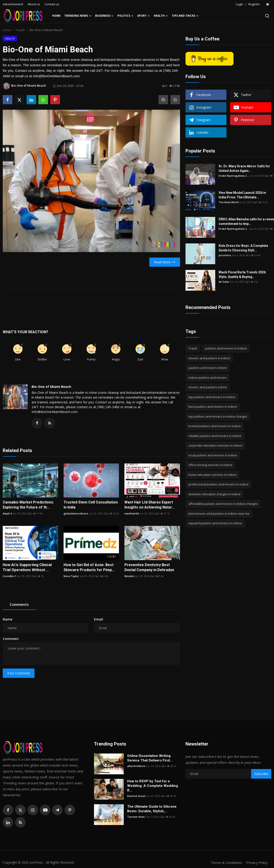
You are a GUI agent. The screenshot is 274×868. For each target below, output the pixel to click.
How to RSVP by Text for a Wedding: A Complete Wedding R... (153, 786)
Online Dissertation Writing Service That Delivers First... (150, 758)
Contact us (52, 4)
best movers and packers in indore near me (219, 514)
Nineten (129, 576)
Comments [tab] (19, 604)
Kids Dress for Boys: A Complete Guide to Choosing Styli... (243, 248)
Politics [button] (125, 16)
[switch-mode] (268, 4)
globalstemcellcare (76, 513)
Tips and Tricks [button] (185, 16)
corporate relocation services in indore (215, 445)
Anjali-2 (7, 513)
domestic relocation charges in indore (215, 494)
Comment (11, 639)
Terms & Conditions (226, 863)
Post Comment (19, 673)
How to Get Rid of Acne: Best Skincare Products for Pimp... (89, 567)
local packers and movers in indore (213, 455)
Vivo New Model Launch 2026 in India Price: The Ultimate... (242, 195)
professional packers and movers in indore (219, 484)
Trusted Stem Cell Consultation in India (91, 505)
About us (34, 4)
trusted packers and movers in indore (215, 426)
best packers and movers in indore (213, 407)
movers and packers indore (208, 387)
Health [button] (161, 16)
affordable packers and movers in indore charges (223, 504)
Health (20, 30)
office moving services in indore (210, 465)
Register (254, 4)
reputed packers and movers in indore (215, 523)
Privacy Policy (257, 863)
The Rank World (229, 202)
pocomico (225, 255)
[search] (267, 16)
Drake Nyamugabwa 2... (234, 176)
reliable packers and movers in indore (215, 436)
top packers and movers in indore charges (218, 416)
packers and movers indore (208, 368)
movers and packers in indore (209, 358)
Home (56, 16)
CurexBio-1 (9, 576)
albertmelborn (136, 766)
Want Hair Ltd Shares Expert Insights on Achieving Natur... (149, 505)
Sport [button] (144, 16)
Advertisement (13, 4)
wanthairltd (132, 513)
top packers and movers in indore (212, 397)
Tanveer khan (136, 817)
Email (98, 619)
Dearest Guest (136, 796)
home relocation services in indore (212, 475)
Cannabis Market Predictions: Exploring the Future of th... (28, 505)
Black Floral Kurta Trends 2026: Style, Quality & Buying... (243, 274)
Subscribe (261, 774)
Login (239, 4)
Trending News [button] (78, 16)
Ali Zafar (224, 282)
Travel (193, 348)
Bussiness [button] (104, 16)
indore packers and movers (208, 378)
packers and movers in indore (226, 348)
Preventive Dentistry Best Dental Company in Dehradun (149, 567)
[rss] (20, 822)
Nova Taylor (71, 576)
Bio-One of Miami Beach (51, 387)
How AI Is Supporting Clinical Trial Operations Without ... (27, 567)
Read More (165, 262)
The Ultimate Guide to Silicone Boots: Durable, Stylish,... (152, 809)
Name (8, 619)
